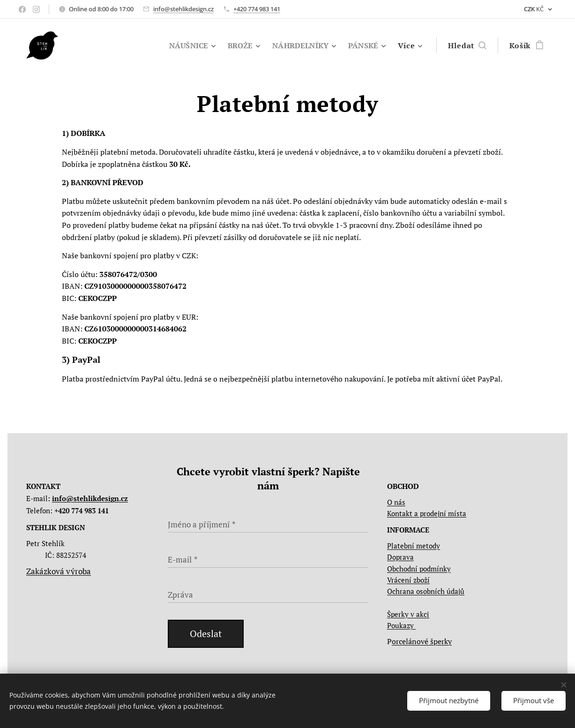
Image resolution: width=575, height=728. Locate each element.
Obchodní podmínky (419, 569)
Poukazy (401, 625)
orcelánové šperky (422, 641)
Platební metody (414, 546)
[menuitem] (186, 45)
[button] (467, 45)
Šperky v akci (408, 614)
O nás (396, 502)
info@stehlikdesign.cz (183, 9)
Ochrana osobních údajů (426, 591)
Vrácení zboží (408, 580)
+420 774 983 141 (257, 9)
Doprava (400, 557)
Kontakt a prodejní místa (427, 514)
